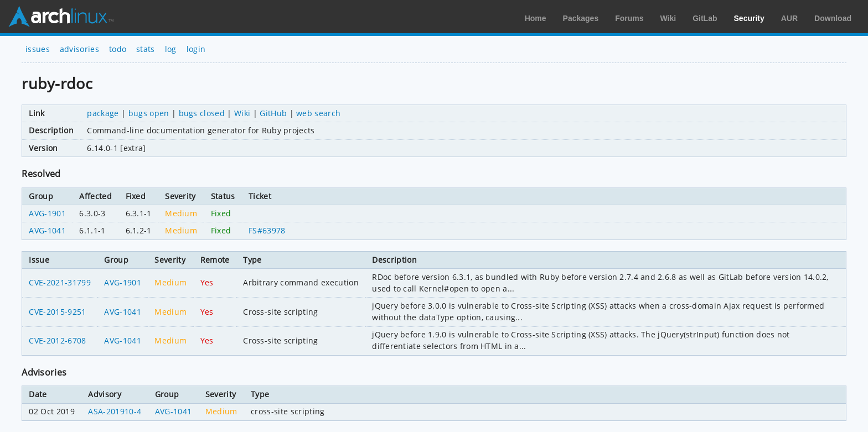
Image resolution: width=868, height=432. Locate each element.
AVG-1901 (47, 213)
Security (749, 18)
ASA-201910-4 (115, 411)
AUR (789, 18)
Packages (581, 18)
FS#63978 (267, 230)
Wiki (668, 18)
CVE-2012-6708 (57, 340)
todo (118, 49)
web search (318, 113)
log (171, 49)
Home (536, 18)
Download (833, 18)
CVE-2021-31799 (60, 282)
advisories (79, 49)
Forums (629, 18)
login (196, 49)
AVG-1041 (47, 230)
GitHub (273, 113)
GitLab (705, 18)
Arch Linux (61, 17)
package (103, 113)
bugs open (149, 113)
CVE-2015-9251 (57, 312)
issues (38, 49)
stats (146, 49)
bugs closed (202, 113)
